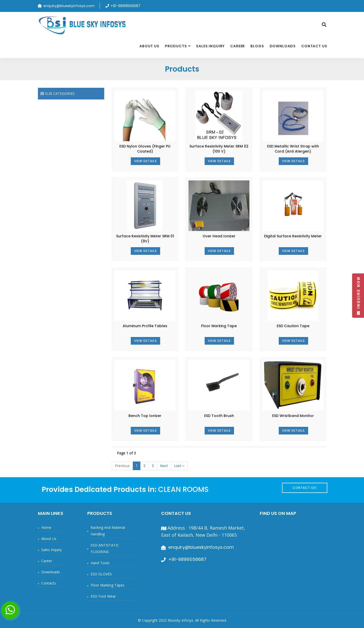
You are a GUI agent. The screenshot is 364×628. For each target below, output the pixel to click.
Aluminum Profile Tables (145, 326)
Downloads (283, 46)
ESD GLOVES (101, 574)
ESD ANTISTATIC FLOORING (105, 548)
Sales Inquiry (210, 46)
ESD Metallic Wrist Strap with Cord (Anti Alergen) (293, 149)
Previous (122, 466)
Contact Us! (305, 488)
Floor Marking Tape (219, 326)
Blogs (257, 46)
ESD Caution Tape (293, 326)
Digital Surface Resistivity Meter (293, 236)
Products (176, 46)
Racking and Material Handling (108, 531)
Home (46, 527)
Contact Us (314, 46)
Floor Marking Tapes (108, 585)
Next (164, 466)
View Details (145, 161)
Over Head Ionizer (219, 236)
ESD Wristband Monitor (293, 416)
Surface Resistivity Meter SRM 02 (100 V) (219, 149)
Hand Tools (100, 563)
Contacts (49, 583)
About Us (149, 46)
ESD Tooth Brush (219, 416)
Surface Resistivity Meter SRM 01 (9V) (145, 239)
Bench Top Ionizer (145, 416)
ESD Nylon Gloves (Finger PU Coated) (145, 149)
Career (238, 46)
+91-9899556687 (187, 559)
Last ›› (179, 466)
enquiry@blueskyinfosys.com (69, 6)
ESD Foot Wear (103, 596)
